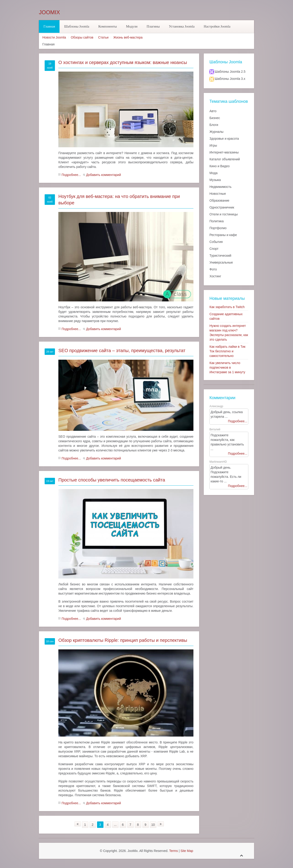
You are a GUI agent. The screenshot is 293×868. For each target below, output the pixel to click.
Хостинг (215, 276)
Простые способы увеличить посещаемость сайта (112, 480)
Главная (49, 26)
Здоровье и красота (224, 139)
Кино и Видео (220, 166)
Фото (213, 269)
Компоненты (108, 26)
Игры (213, 145)
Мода (213, 173)
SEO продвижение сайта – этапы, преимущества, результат (122, 351)
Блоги (214, 125)
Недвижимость (220, 187)
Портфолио (218, 228)
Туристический (220, 256)
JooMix (49, 12)
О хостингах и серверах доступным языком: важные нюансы (123, 62)
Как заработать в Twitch (227, 307)
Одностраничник (222, 207)
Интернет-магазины (224, 152)
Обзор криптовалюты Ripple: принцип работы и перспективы (123, 640)
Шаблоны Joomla (77, 26)
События (216, 242)
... (115, 825)
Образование (219, 200)
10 (153, 825)
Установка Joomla (182, 26)
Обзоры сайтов (82, 37)
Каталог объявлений (225, 159)
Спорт (214, 249)
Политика (217, 221)
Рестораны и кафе (223, 235)
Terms (174, 851)
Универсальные (221, 262)
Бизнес (215, 118)
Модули (132, 26)
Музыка (215, 180)
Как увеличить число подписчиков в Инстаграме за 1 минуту (227, 367)
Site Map (187, 851)
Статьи (103, 37)
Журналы (216, 132)
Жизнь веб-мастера (128, 37)
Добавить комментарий (103, 175)
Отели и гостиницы (224, 214)
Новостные (218, 194)
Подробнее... (71, 175)
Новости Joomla (54, 37)
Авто (213, 111)
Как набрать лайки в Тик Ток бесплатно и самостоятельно (227, 351)
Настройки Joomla (217, 26)
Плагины (153, 26)
